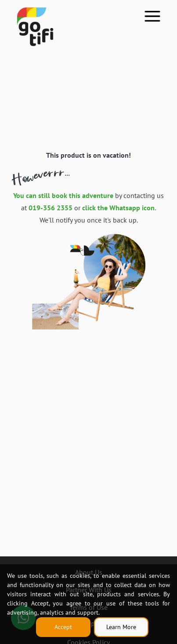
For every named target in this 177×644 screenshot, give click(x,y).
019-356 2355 (51, 208)
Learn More (121, 627)
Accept (63, 627)
